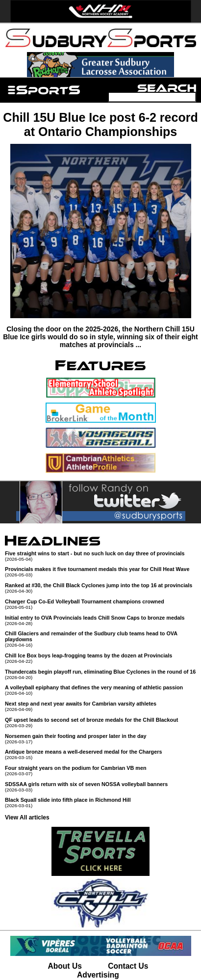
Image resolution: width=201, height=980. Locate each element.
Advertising (98, 975)
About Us (65, 966)
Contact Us (128, 966)
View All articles (27, 817)
